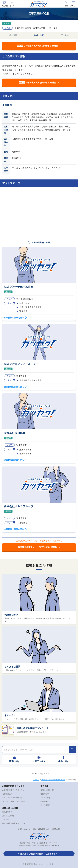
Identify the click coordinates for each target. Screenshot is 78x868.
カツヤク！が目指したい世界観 (14, 801)
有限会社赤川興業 (15, 433)
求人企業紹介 (45, 805)
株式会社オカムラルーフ (19, 506)
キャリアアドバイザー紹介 (12, 798)
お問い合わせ (24, 829)
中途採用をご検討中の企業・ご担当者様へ (38, 854)
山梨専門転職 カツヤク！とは (13, 790)
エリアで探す (45, 798)
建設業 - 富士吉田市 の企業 (53, 780)
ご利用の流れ (7, 794)
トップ (36, 780)
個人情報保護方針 (41, 829)
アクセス (65, 35)
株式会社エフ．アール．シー (21, 364)
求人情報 (5, 6)
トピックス (10, 715)
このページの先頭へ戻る (39, 774)
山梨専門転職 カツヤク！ (13, 786)
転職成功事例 (11, 615)
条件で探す (45, 801)
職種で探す (45, 794)
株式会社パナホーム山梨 (19, 287)
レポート (39, 35)
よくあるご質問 (12, 667)
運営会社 (56, 829)
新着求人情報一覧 (47, 790)
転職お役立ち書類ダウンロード (32, 728)
